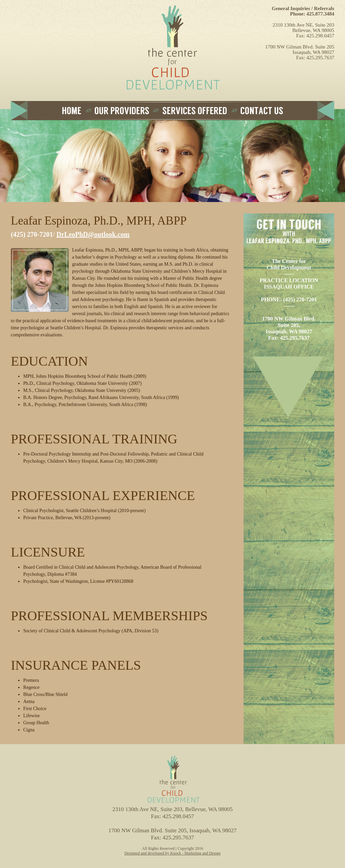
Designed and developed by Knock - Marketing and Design (172, 853)
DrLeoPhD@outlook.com (93, 234)
